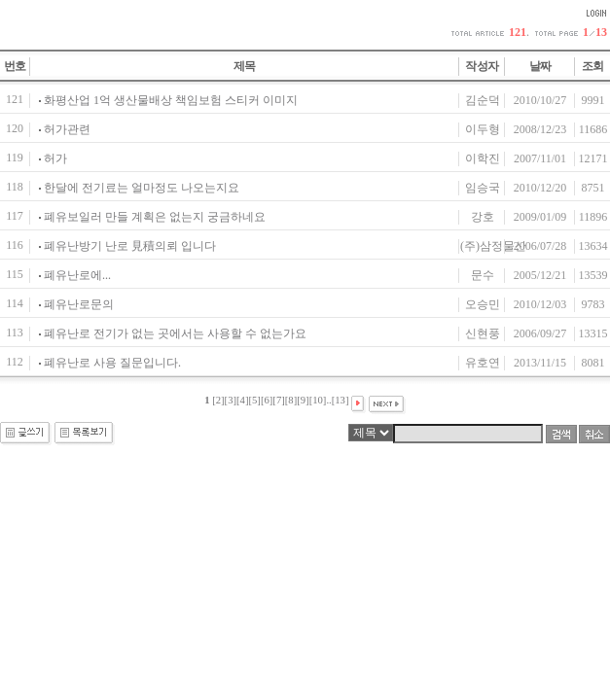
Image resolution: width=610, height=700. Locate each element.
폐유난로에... (77, 275)
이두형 (483, 129)
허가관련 (67, 129)
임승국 (483, 188)
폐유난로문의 (79, 304)
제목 (245, 66)
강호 (483, 217)
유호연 (483, 363)
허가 (55, 158)
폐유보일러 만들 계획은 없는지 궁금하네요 (155, 217)
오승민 (483, 304)
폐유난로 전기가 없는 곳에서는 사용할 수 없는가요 (175, 333)
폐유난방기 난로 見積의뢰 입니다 (130, 246)
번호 (15, 66)
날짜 (540, 66)
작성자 (482, 66)
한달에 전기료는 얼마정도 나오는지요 (142, 188)
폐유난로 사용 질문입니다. (112, 363)
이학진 (483, 158)
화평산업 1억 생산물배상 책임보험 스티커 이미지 (171, 100)
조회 (593, 66)
